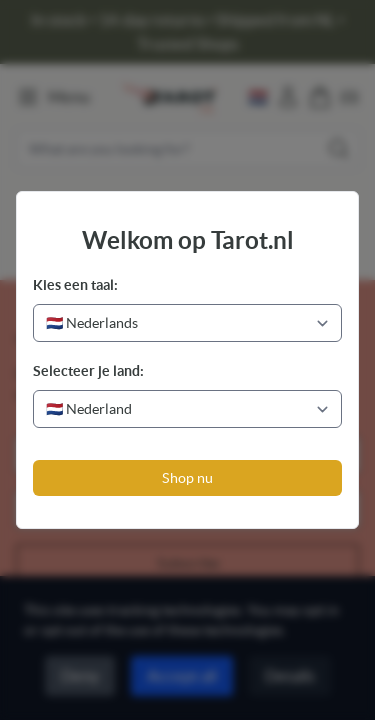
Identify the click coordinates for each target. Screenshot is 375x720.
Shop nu (187, 478)
